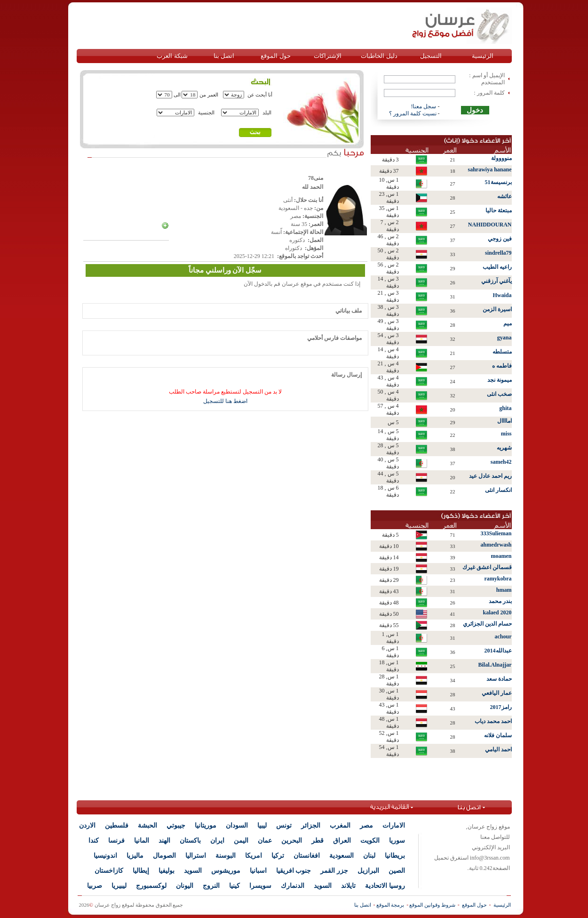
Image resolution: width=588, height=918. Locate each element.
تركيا (278, 856)
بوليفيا (167, 871)
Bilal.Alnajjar (495, 665)
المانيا (142, 841)
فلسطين (117, 825)
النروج (211, 886)
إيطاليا (141, 871)
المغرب (340, 825)
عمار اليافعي (497, 693)
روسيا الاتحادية (385, 886)
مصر (366, 825)
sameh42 (501, 462)
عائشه (505, 196)
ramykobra (498, 579)
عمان (265, 841)
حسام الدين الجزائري (487, 624)
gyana (505, 338)
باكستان (190, 841)
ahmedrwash (496, 545)
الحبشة (147, 825)
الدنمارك (293, 886)
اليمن (241, 841)
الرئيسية (483, 56)
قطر (318, 841)
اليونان (185, 886)
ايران (217, 841)
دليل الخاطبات (379, 56)
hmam (504, 590)
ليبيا (262, 825)
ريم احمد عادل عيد (490, 476)
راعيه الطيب (497, 267)
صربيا (95, 886)
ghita (505, 408)
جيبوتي (176, 825)
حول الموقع (275, 56)
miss (506, 434)
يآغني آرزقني (497, 281)
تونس (284, 825)
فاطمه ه (502, 366)
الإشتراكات (328, 56)
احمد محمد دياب (493, 721)
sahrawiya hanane (489, 169)
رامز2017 (501, 707)
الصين (397, 871)
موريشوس (226, 871)
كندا (94, 841)
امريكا (254, 856)
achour (503, 636)
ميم (508, 323)
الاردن (87, 825)
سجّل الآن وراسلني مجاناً (225, 270)
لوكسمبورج (151, 886)
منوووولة (501, 158)
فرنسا (116, 841)
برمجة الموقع (390, 905)
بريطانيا (395, 856)
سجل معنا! (424, 106)
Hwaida (502, 295)
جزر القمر (334, 871)
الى (177, 95)
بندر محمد (500, 601)
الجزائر (311, 825)
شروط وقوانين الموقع (432, 905)
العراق (342, 841)
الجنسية (206, 113)
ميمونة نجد (500, 380)
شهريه (504, 448)
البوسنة (226, 856)
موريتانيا (206, 825)
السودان (237, 825)
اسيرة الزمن (497, 309)
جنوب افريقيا (294, 871)
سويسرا (260, 886)
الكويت (370, 841)
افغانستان (307, 856)
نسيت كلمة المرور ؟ (413, 113)
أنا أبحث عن (260, 95)
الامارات (394, 825)
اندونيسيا (105, 856)
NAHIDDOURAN (490, 225)
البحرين (292, 841)
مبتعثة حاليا (499, 210)
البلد (267, 113)
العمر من (209, 95)
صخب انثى (499, 394)
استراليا (196, 856)
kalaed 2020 (497, 612)
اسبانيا (258, 871)
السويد (193, 871)
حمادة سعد (499, 679)
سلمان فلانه (498, 735)
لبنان (369, 856)
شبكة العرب (172, 56)
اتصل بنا (224, 56)
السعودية (342, 856)
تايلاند (348, 886)
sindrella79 (498, 253)
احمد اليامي (498, 749)
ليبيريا (119, 886)
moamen (501, 556)
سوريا (397, 841)
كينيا (234, 886)
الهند (164, 841)
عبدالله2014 (498, 651)
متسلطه (502, 352)
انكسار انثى (498, 490)
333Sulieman (496, 533)
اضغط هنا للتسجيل (225, 401)
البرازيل (368, 871)
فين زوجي (500, 239)
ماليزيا (135, 856)
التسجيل (431, 56)
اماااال (505, 421)
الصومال (164, 856)
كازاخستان (109, 871)
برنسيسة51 (498, 182)
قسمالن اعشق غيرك (487, 567)
